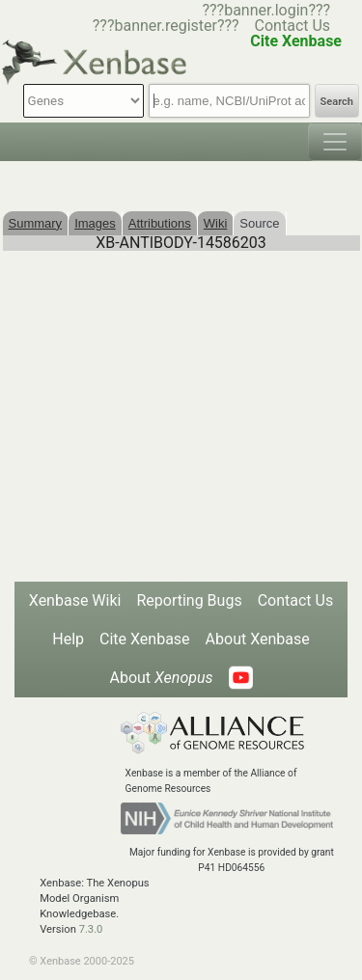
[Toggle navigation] (335, 142)
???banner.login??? (266, 10)
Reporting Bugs (189, 600)
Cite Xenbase (145, 639)
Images (95, 223)
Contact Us (293, 26)
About (161, 678)
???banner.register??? (166, 26)
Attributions (160, 223)
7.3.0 (91, 929)
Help (68, 639)
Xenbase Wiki (75, 600)
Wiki (216, 223)
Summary (36, 223)
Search (337, 102)
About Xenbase (258, 639)
